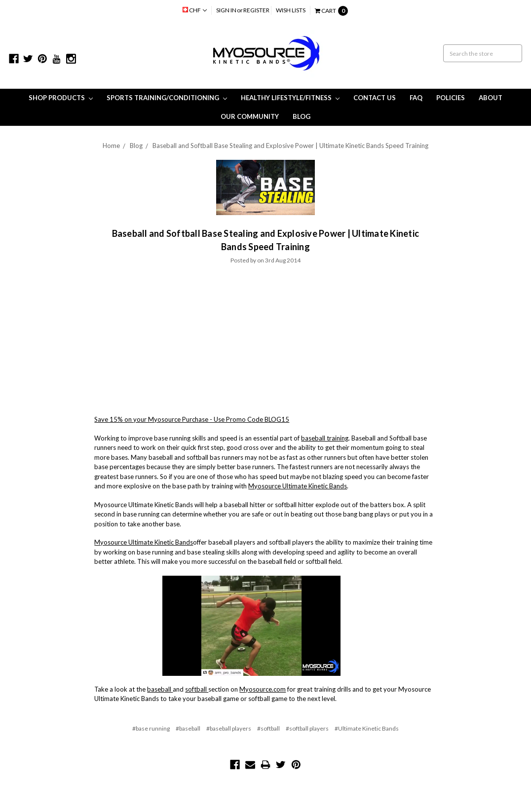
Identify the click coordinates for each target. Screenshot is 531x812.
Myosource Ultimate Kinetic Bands (298, 486)
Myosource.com (263, 689)
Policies (451, 98)
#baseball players (229, 728)
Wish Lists (291, 10)
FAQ (416, 98)
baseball (160, 689)
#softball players (307, 728)
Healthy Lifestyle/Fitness (290, 98)
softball (197, 689)
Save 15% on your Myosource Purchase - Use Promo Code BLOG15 (192, 419)
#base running (151, 728)
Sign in (226, 10)
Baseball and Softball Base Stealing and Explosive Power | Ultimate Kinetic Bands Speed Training (290, 146)
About (491, 98)
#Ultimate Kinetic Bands (367, 728)
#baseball (188, 728)
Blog (302, 116)
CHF (195, 10)
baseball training (325, 438)
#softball (268, 728)
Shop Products (61, 98)
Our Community (250, 116)
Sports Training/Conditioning (167, 98)
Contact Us (375, 98)
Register (256, 10)
